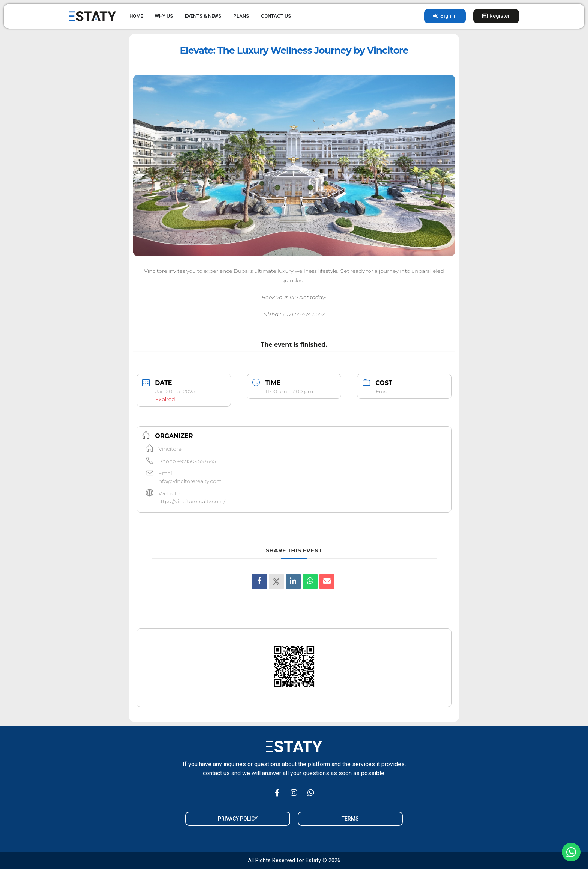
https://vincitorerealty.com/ (191, 501)
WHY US (164, 16)
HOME (136, 16)
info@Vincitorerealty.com (189, 481)
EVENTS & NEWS (203, 16)
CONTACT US (276, 16)
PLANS (241, 16)
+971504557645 (196, 461)
